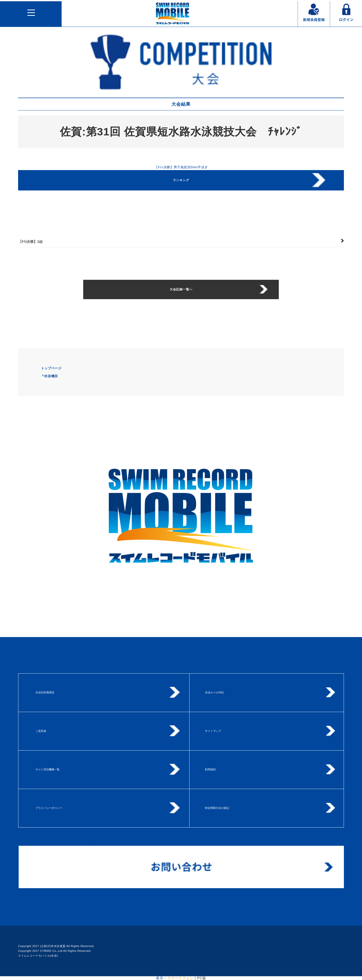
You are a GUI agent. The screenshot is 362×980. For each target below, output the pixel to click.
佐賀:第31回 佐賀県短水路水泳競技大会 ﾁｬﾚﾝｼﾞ (181, 132)
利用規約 (210, 769)
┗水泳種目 (50, 376)
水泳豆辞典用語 (45, 692)
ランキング (181, 180)
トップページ (51, 368)
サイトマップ (213, 731)
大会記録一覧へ (181, 289)
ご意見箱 (41, 731)
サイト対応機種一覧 (48, 769)
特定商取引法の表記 (217, 808)
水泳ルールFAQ (214, 692)
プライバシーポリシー (49, 808)
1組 (30, 242)
